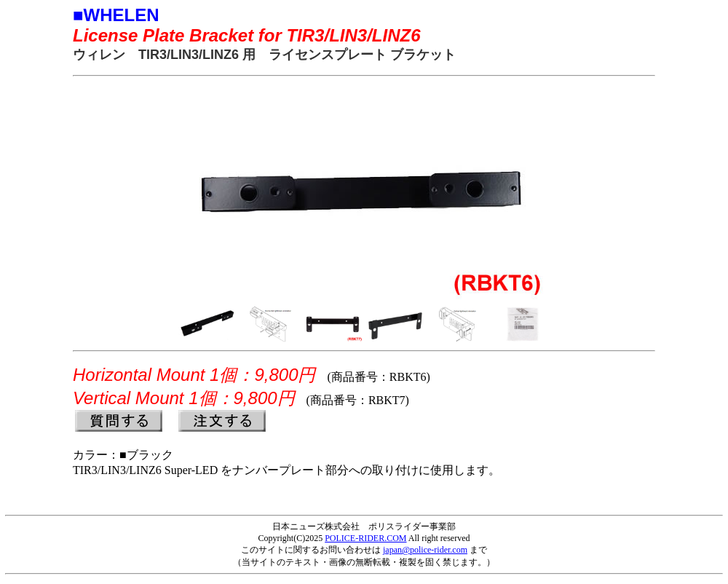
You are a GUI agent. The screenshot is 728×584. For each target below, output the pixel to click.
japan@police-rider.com (425, 550)
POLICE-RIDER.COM (365, 538)
